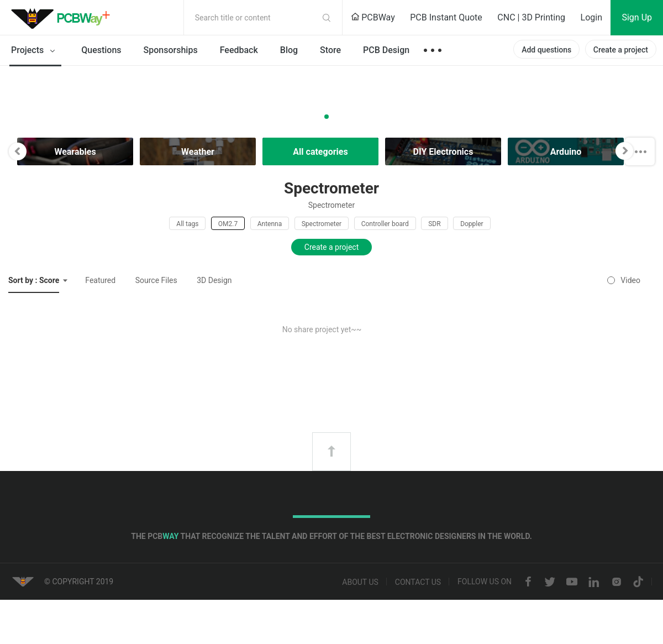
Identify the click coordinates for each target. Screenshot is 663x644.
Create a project (621, 50)
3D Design (214, 280)
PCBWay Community (64, 18)
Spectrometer (322, 224)
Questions (101, 50)
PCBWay (373, 17)
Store (330, 50)
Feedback (239, 50)
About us (360, 582)
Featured (100, 280)
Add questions (546, 50)
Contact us (418, 582)
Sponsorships (171, 50)
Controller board (385, 224)
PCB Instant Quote (446, 17)
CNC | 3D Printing (531, 17)
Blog (289, 50)
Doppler (472, 224)
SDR (434, 224)
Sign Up (637, 17)
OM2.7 (228, 224)
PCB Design (386, 50)
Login (591, 17)
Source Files (156, 280)
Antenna (270, 224)
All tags (187, 224)
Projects (35, 51)
